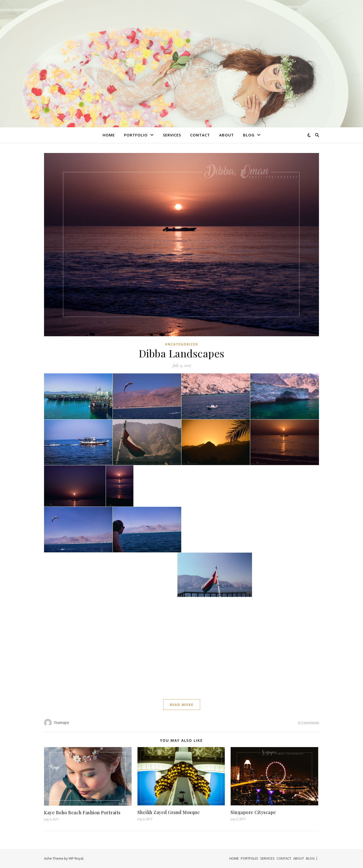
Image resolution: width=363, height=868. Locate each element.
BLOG (249, 135)
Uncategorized (182, 344)
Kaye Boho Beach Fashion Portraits (82, 813)
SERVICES (172, 135)
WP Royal (76, 858)
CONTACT (200, 135)
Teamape (61, 723)
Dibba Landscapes (182, 353)
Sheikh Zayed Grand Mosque (169, 812)
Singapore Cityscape (253, 812)
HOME (109, 135)
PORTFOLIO (136, 135)
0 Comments (309, 723)
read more (182, 705)
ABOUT (227, 135)
